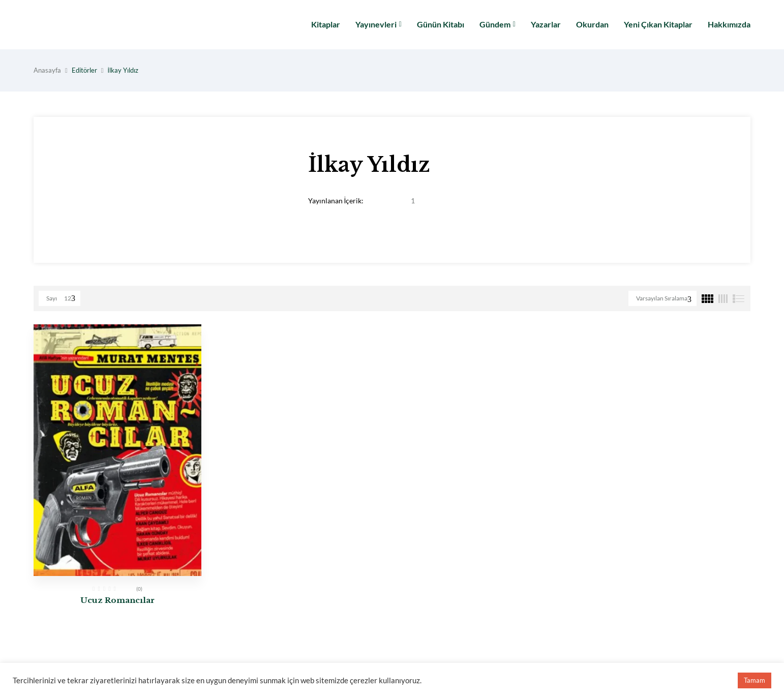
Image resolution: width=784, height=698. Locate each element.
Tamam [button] (755, 680)
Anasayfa (47, 70)
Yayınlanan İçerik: (336, 201)
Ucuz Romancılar (117, 600)
